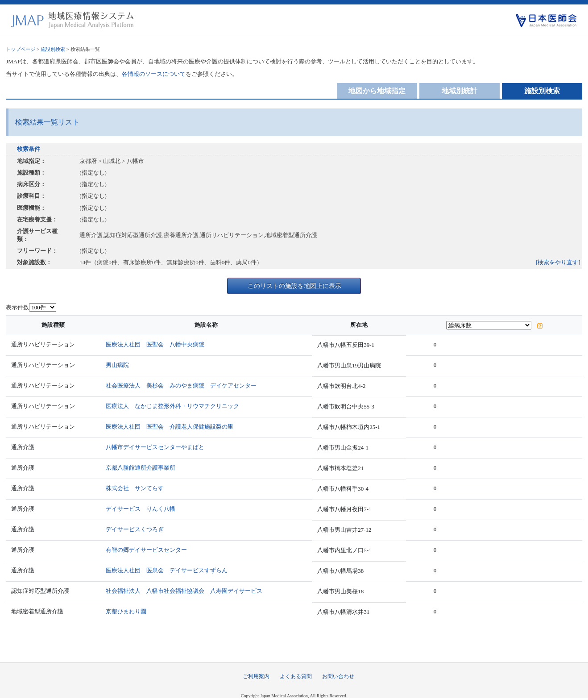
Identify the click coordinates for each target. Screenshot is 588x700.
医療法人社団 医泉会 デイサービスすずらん (167, 570)
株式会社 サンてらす (135, 488)
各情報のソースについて (154, 74)
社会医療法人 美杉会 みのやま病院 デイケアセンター (181, 385)
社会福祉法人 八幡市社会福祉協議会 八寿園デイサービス (184, 591)
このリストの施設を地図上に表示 (294, 286)
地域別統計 (460, 91)
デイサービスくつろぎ (135, 529)
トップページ (21, 49)
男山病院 (117, 365)
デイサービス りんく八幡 (141, 509)
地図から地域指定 (377, 91)
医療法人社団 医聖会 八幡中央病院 (155, 344)
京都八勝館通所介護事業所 (141, 468)
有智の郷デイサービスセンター (146, 550)
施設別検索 (53, 49)
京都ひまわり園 (126, 611)
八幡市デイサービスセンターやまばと (155, 447)
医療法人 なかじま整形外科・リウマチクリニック (172, 406)
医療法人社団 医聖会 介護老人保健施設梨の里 (170, 427)
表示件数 (17, 307)
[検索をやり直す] (558, 262)
